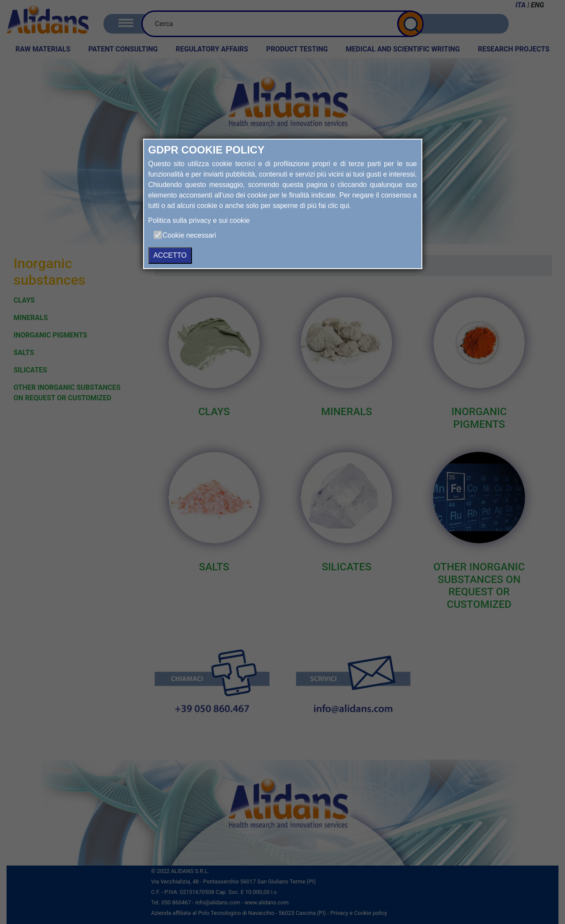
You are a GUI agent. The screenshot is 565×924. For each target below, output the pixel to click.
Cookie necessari (190, 235)
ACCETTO (170, 255)
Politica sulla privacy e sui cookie (199, 220)
